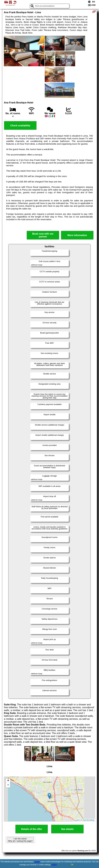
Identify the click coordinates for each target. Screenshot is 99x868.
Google (37, 862)
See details (67, 829)
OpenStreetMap (88, 820)
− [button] (8, 785)
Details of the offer (32, 829)
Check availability (20, 126)
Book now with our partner (43, 235)
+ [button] (8, 781)
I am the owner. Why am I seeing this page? (20, 840)
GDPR (54, 865)
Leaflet (77, 820)
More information (77, 235)
